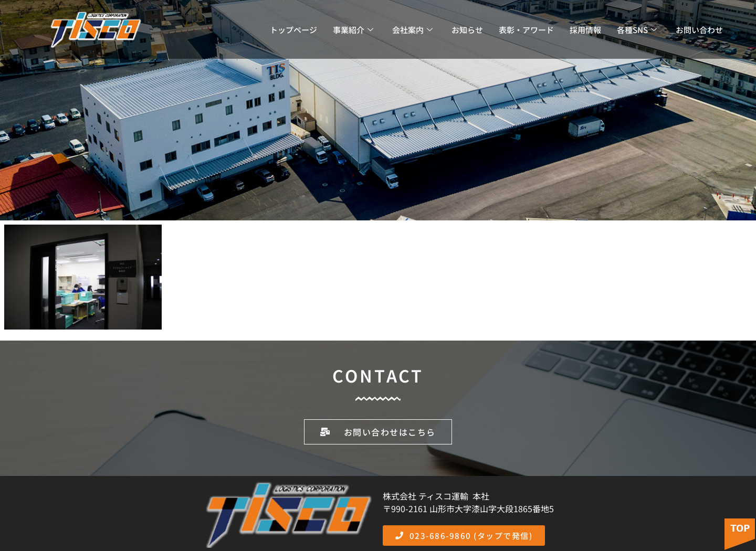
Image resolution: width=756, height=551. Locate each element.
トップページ (293, 30)
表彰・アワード (526, 30)
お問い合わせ (699, 30)
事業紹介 (353, 30)
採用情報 (585, 30)
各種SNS (637, 30)
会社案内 (412, 30)
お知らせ (467, 30)
